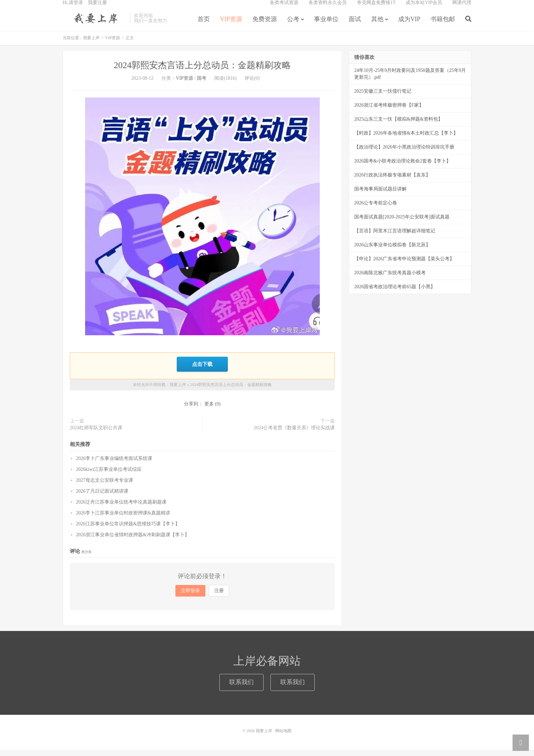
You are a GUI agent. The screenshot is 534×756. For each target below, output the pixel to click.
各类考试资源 (284, 9)
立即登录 (190, 596)
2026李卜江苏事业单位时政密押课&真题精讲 (123, 519)
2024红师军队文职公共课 (96, 434)
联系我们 (241, 688)
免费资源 (265, 25)
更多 (209, 410)
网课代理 (462, 9)
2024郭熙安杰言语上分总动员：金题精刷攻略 (202, 72)
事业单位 (326, 25)
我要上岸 (95, 24)
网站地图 (283, 737)
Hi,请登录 (73, 9)
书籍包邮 (443, 25)
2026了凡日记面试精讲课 (102, 497)
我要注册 (97, 9)
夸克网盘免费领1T (376, 9)
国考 (202, 85)
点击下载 (202, 371)
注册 (219, 596)
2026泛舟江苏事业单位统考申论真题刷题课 (121, 508)
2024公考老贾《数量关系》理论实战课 (294, 434)
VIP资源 (231, 25)
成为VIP (409, 25)
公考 (293, 25)
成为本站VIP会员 (424, 9)
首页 (204, 25)
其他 (377, 25)
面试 (355, 25)
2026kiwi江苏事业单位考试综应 (109, 475)
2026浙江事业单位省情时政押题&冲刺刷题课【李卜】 (133, 541)
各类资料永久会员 (328, 9)
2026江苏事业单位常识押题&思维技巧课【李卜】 (128, 530)
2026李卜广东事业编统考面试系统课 (114, 464)
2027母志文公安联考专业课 (105, 486)
